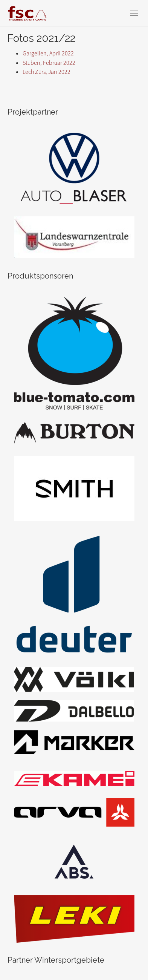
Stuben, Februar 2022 (49, 63)
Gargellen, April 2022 (48, 53)
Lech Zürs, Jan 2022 (47, 72)
